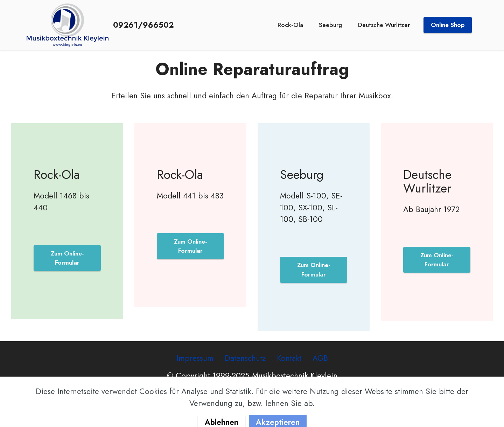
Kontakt (289, 358)
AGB (320, 358)
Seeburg (330, 25)
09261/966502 (143, 25)
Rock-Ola (290, 25)
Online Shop (448, 25)
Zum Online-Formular (67, 258)
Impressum (195, 358)
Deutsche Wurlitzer (384, 25)
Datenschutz (245, 358)
